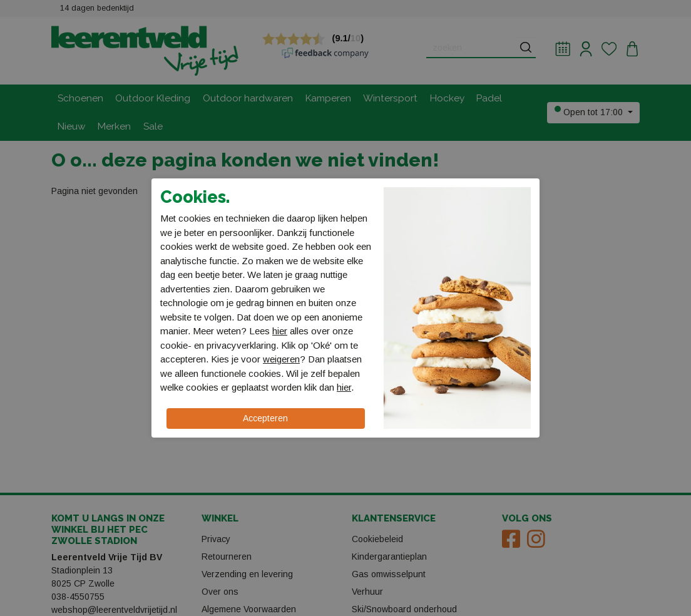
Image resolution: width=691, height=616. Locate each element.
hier (280, 331)
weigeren (281, 359)
